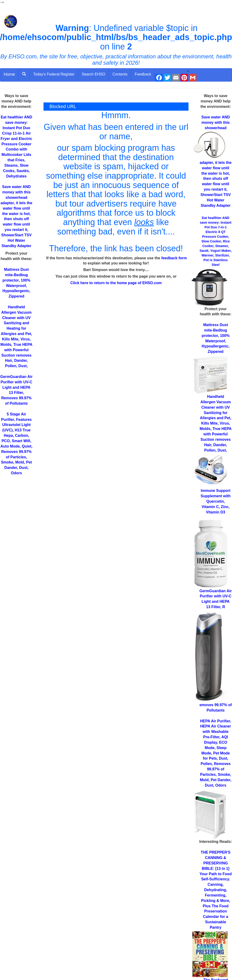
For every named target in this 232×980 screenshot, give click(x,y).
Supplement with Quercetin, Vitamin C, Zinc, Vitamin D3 (216, 501)
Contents (120, 74)
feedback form (174, 258)
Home (9, 74)
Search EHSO (93, 74)
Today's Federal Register (54, 74)
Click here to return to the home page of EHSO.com (116, 283)
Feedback (143, 74)
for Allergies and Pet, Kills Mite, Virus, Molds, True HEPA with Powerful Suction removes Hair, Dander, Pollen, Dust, (216, 423)
